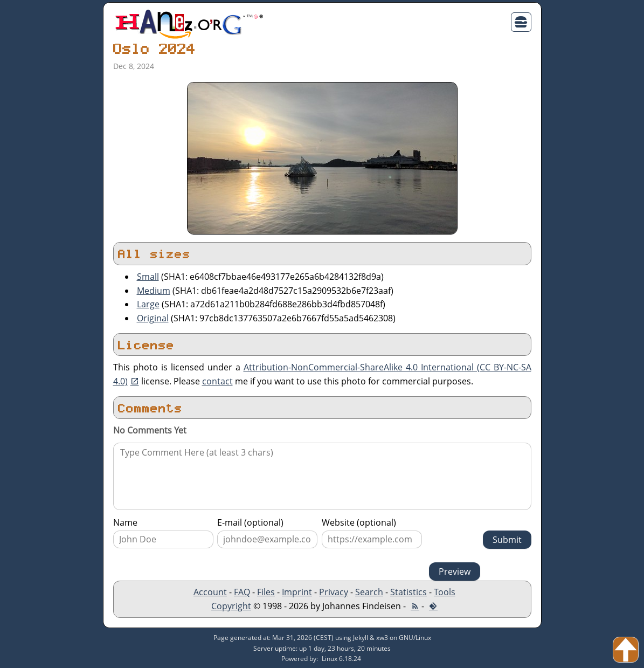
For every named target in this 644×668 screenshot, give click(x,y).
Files (266, 592)
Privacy (334, 592)
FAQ (242, 592)
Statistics (408, 592)
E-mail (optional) (250, 522)
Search (369, 592)
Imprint (297, 592)
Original (153, 318)
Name (125, 522)
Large (148, 304)
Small (148, 277)
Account (210, 592)
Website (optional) (359, 522)
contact (217, 381)
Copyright (231, 606)
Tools (445, 592)
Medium (154, 291)
